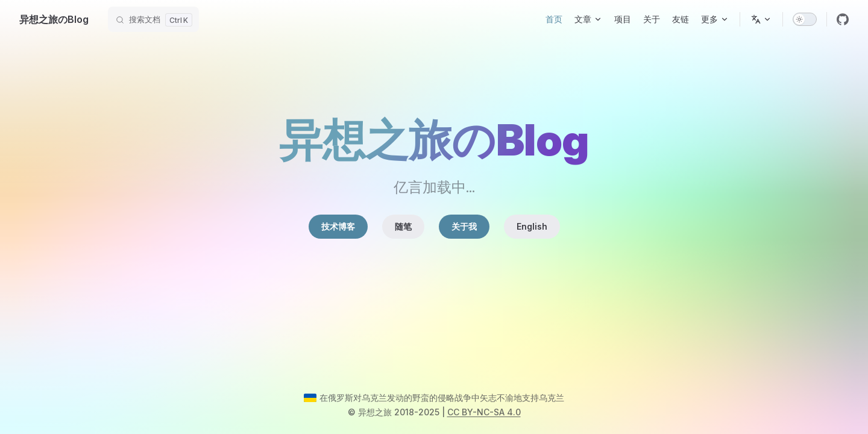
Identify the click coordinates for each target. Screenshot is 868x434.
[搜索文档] (153, 19)
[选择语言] (761, 19)
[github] (843, 19)
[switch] (805, 19)
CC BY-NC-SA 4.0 (484, 412)
